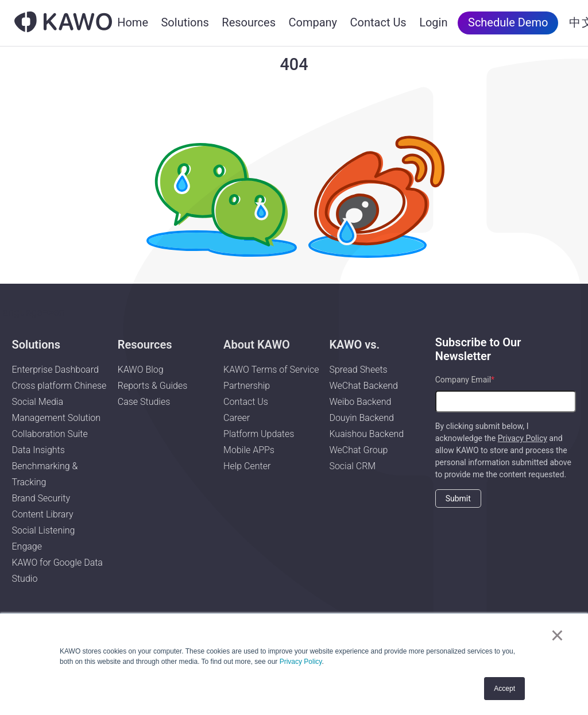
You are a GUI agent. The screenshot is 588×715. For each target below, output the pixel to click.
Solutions (185, 22)
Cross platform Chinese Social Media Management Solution (59, 402)
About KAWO (257, 345)
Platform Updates (259, 434)
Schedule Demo (508, 22)
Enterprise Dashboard (55, 370)
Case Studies (144, 402)
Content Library (42, 514)
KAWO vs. (354, 345)
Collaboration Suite (49, 434)
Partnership (247, 386)
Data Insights (38, 450)
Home (133, 22)
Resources (249, 22)
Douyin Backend (361, 418)
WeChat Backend (363, 386)
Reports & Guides (153, 386)
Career (237, 418)
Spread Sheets (358, 370)
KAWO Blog (141, 370)
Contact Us (378, 22)
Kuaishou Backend (366, 434)
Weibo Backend (360, 402)
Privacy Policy (301, 662)
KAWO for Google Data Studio (57, 571)
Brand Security (41, 498)
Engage (27, 546)
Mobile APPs (249, 450)
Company (313, 22)
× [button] (557, 635)
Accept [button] (504, 689)
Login (433, 22)
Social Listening (43, 530)
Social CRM (352, 466)
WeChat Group (358, 450)
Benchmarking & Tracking (45, 474)
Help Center (247, 466)
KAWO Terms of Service (272, 370)
